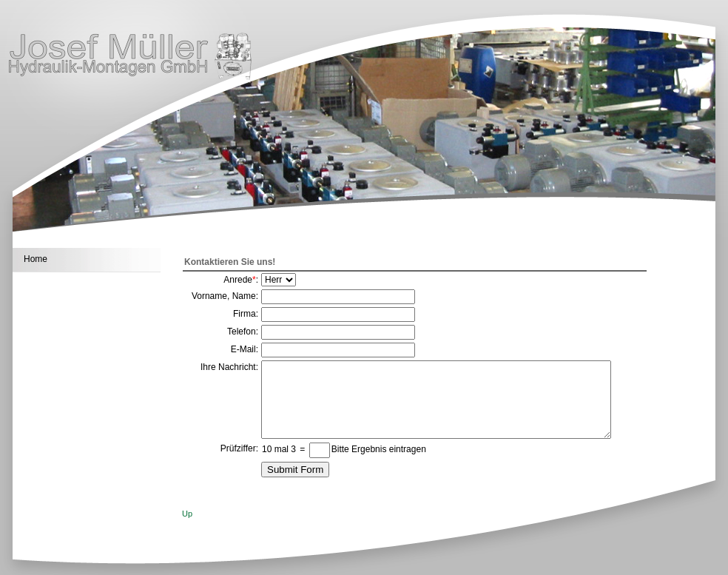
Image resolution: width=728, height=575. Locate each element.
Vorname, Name (224, 296)
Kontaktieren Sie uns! (230, 262)
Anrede (238, 280)
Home (36, 259)
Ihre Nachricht (228, 367)
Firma (245, 314)
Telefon (242, 332)
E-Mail (243, 349)
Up (187, 514)
